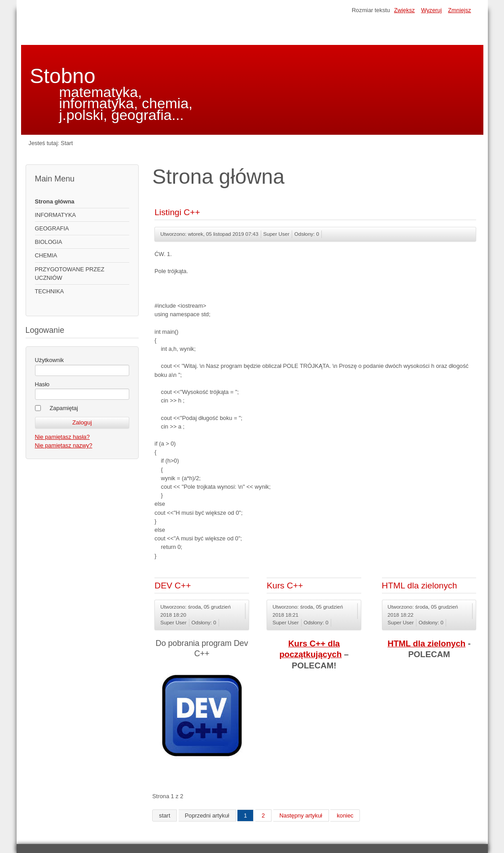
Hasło (42, 384)
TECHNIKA (50, 291)
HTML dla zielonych (420, 586)
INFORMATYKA (55, 215)
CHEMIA (46, 255)
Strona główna (55, 201)
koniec (345, 815)
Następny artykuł (301, 815)
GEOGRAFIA (52, 228)
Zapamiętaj (64, 408)
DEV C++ (173, 586)
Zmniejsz (459, 10)
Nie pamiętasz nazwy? (64, 445)
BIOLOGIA (49, 242)
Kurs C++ (285, 586)
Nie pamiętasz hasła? (62, 437)
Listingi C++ (177, 212)
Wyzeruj (431, 10)
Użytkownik (50, 360)
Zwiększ (404, 10)
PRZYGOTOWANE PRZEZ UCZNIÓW (70, 274)
